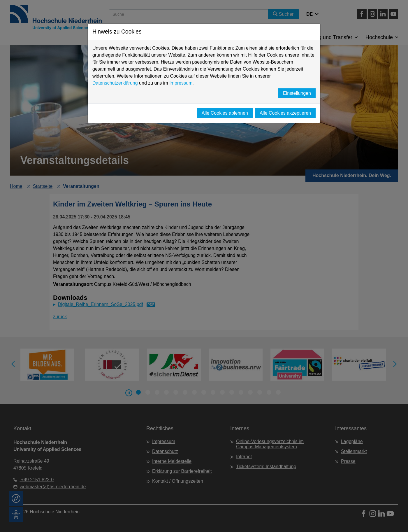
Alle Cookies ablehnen (225, 113)
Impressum (181, 83)
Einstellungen (297, 93)
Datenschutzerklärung (115, 83)
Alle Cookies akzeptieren (285, 113)
